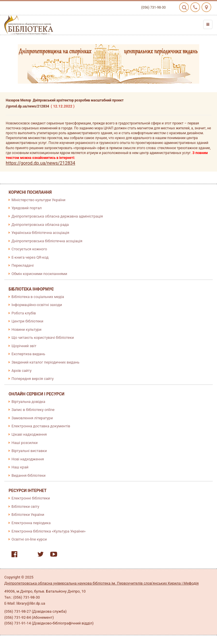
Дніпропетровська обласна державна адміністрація (57, 216)
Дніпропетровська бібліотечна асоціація (47, 241)
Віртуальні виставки (29, 451)
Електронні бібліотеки (31, 498)
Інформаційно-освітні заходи (37, 305)
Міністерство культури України (38, 200)
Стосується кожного (29, 249)
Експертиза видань (28, 354)
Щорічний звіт (24, 346)
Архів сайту (22, 371)
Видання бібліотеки (29, 475)
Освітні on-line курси (29, 539)
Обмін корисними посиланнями (39, 274)
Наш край (20, 467)
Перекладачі (23, 265)
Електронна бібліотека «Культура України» (49, 531)
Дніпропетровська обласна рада (40, 225)
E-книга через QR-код (30, 257)
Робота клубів (24, 313)
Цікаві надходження (29, 434)
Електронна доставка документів (41, 426)
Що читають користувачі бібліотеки (43, 338)
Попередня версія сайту (33, 379)
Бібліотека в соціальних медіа (38, 297)
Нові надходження (28, 459)
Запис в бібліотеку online (33, 410)
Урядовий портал (27, 208)
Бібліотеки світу (25, 506)
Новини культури (26, 329)
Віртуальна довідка (28, 402)
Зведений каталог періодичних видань (45, 362)
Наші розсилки (25, 443)
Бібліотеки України (28, 515)
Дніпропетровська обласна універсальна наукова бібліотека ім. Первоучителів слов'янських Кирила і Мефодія (101, 583)
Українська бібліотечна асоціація (40, 233)
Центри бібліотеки (27, 321)
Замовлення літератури (32, 418)
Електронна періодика (31, 523)
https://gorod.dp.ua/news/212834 (40, 163)
